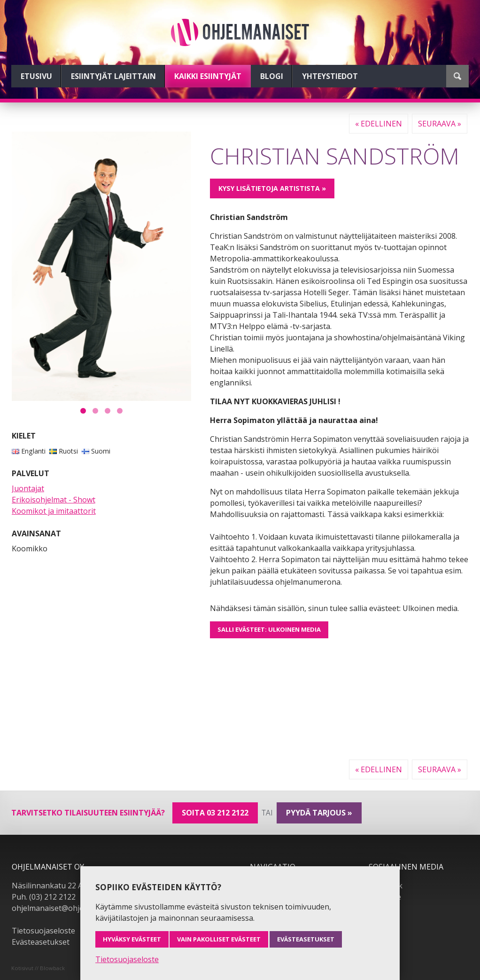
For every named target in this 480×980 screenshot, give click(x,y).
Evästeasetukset (41, 942)
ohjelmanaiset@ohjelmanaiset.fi (68, 908)
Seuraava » (440, 124)
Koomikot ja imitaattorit (54, 511)
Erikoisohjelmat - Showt (54, 500)
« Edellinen (379, 124)
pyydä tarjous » (319, 813)
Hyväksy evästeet (132, 939)
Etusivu (36, 76)
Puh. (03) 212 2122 (44, 897)
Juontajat (28, 488)
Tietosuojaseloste (43, 931)
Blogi (272, 76)
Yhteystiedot (330, 76)
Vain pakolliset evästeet (219, 939)
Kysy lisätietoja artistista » (272, 188)
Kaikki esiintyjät (208, 76)
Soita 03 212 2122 (215, 813)
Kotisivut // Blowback (38, 968)
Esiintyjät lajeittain (113, 76)
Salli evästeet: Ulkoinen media (269, 629)
